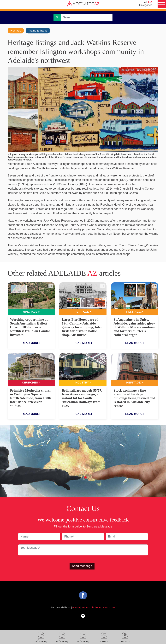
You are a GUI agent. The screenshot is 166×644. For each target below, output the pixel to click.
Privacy (76, 608)
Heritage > (83, 312)
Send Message (82, 567)
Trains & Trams (39, 31)
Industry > (83, 383)
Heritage (16, 31)
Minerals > (31, 312)
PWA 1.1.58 (109, 608)
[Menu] (161, 5)
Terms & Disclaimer (92, 608)
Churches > (31, 383)
